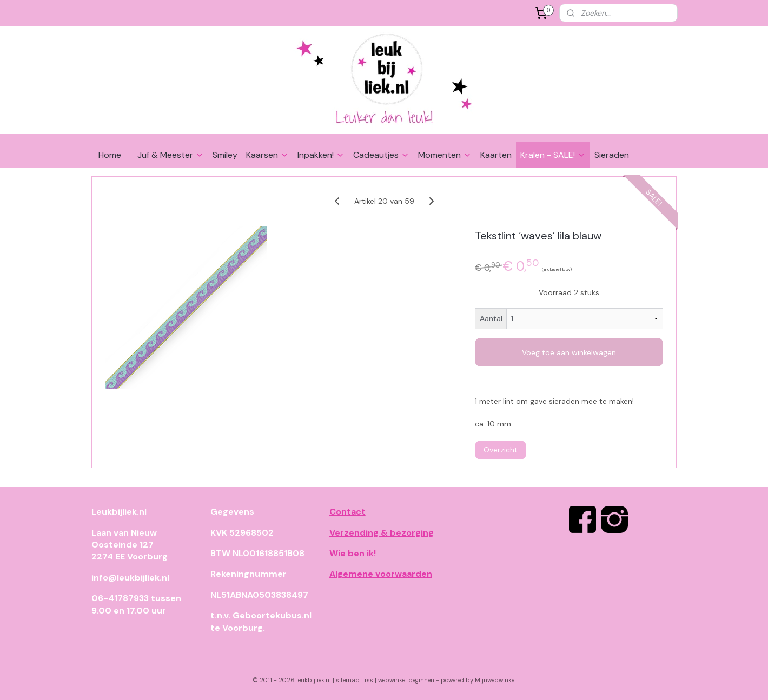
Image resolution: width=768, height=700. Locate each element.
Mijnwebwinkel (495, 680)
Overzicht (501, 450)
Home (110, 155)
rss (369, 680)
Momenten (445, 155)
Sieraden (612, 155)
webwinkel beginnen (406, 680)
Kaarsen (267, 155)
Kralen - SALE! (553, 155)
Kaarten (496, 155)
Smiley (225, 155)
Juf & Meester (171, 155)
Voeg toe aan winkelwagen (569, 352)
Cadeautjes (381, 155)
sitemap (348, 680)
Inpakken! (321, 155)
